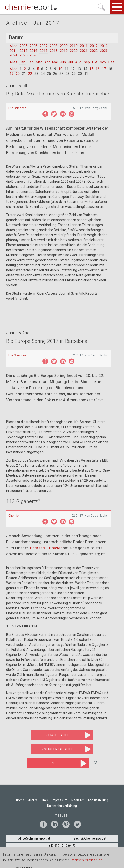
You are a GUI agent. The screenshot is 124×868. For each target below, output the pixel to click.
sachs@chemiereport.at (90, 838)
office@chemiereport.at (34, 838)
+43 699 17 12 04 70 (62, 846)
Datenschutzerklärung (86, 861)
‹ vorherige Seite (57, 749)
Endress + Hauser (46, 548)
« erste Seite (57, 735)
